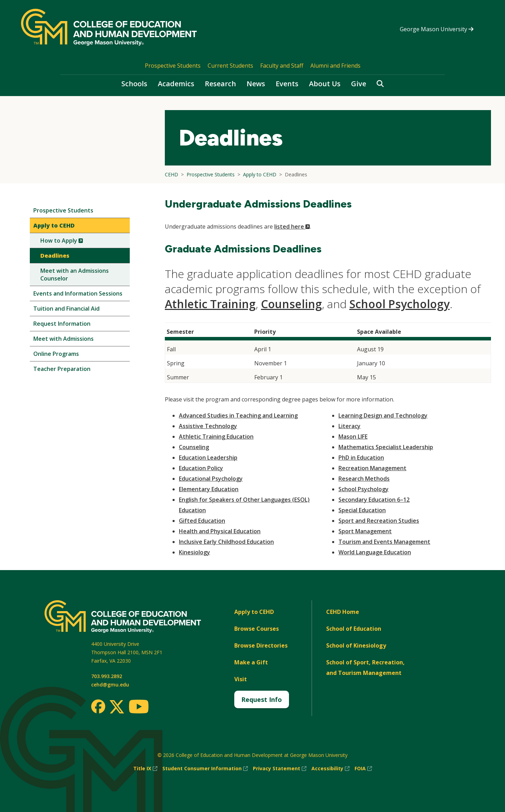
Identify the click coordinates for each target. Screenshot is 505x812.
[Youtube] (139, 708)
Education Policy (201, 468)
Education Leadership (208, 458)
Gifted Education (202, 521)
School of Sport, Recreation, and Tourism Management (365, 668)
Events (287, 84)
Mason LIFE (353, 437)
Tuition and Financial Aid (66, 309)
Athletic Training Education (216, 437)
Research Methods (364, 479)
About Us (325, 84)
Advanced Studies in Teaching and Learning (238, 415)
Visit (241, 679)
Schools (134, 84)
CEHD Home (343, 612)
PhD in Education (361, 458)
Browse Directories (261, 645)
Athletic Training (210, 304)
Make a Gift (251, 662)
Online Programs (56, 354)
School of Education (354, 629)
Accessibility (331, 769)
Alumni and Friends (335, 66)
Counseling (291, 304)
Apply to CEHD (54, 225)
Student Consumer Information (205, 769)
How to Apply (73, 242)
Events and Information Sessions (78, 293)
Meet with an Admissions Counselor (75, 275)
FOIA (363, 769)
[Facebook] (98, 706)
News (256, 84)
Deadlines (55, 256)
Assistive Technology (208, 426)
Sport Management (365, 531)
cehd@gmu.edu (110, 685)
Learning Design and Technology (383, 415)
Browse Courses (257, 629)
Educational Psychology (211, 479)
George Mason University (437, 29)
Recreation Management (372, 468)
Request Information (62, 324)
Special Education (362, 510)
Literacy (349, 426)
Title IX (145, 769)
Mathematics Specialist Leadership (386, 447)
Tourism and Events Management (384, 542)
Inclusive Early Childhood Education (226, 542)
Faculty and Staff (282, 66)
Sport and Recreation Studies (379, 521)
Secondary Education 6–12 (374, 500)
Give (359, 84)
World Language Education (375, 552)
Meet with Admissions (63, 339)
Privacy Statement (280, 769)
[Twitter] (117, 707)
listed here (292, 226)
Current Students (230, 66)
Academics (176, 84)
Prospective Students (173, 66)
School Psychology (399, 304)
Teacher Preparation (62, 369)
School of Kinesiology (356, 645)
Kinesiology (194, 552)
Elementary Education (209, 489)
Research (220, 84)
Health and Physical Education (220, 531)
